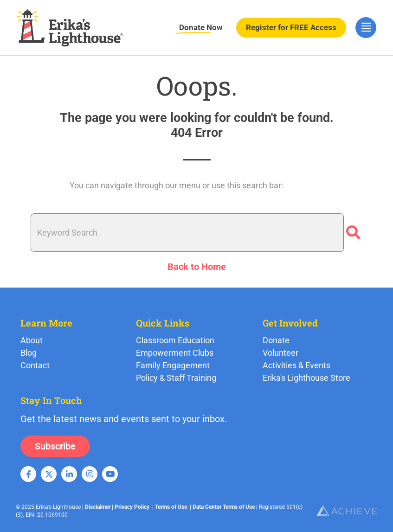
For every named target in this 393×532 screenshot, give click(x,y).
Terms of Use (171, 507)
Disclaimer (98, 507)
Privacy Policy (132, 507)
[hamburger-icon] (366, 28)
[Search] (353, 233)
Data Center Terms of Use (224, 507)
